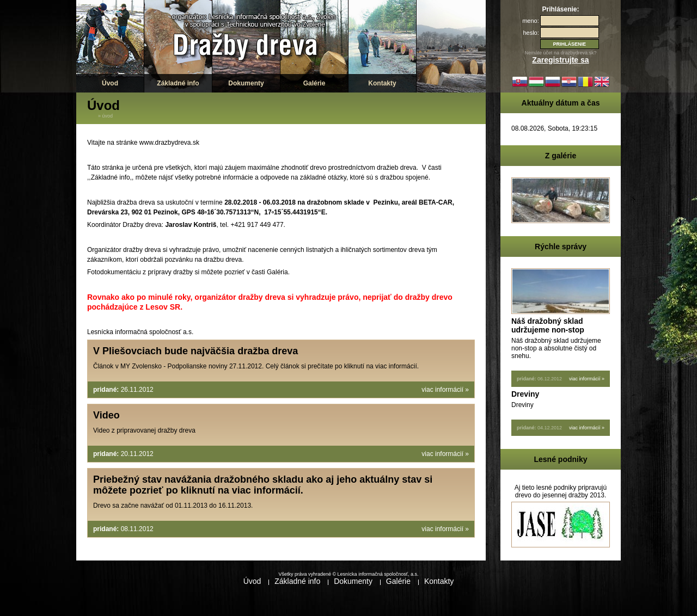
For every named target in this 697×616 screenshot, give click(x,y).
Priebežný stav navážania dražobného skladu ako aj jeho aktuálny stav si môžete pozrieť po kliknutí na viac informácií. (263, 485)
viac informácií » (445, 390)
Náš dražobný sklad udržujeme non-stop (548, 325)
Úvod (110, 83)
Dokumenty (246, 83)
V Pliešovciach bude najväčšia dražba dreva (195, 351)
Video (106, 415)
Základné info (178, 83)
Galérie (314, 83)
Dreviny (525, 394)
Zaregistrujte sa (560, 60)
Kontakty (382, 83)
